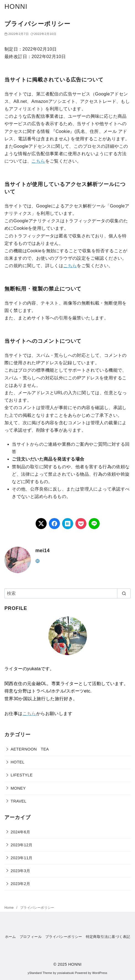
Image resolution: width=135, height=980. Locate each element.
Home (10, 908)
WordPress (100, 973)
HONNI (16, 6)
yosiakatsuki (66, 973)
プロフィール (31, 937)
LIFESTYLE (22, 775)
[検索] (67, 593)
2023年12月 (22, 845)
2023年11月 (22, 858)
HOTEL (18, 762)
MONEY (18, 788)
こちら (38, 161)
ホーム (10, 937)
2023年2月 (21, 884)
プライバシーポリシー (37, 908)
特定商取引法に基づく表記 (108, 937)
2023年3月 (21, 871)
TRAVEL (19, 801)
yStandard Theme (40, 973)
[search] (124, 593)
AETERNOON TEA (30, 749)
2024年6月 (21, 832)
